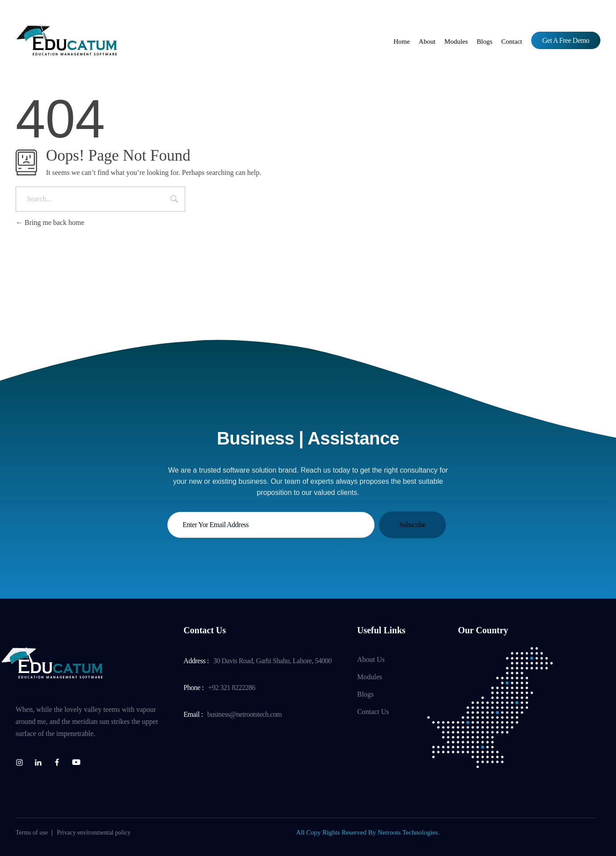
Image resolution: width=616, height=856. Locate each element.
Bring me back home (50, 222)
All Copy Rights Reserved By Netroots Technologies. (368, 832)
